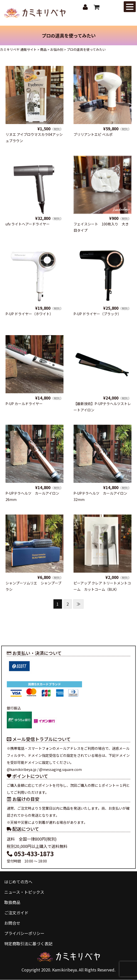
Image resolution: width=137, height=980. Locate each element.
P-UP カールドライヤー (24, 404)
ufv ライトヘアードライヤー (28, 224)
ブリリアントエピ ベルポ (93, 134)
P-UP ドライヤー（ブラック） (97, 314)
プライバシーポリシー (24, 933)
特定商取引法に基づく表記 (28, 944)
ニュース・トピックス (24, 892)
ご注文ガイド (16, 913)
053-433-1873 (30, 854)
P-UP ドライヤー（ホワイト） (29, 314)
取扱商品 (12, 903)
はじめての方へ (18, 882)
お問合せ (12, 923)
